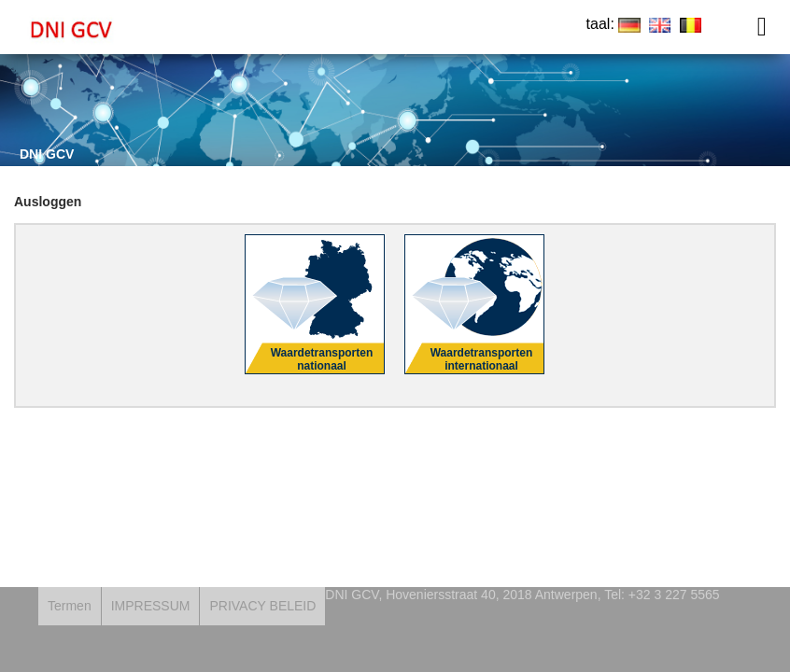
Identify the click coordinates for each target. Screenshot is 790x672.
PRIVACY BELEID (262, 606)
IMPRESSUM (151, 606)
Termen (70, 606)
